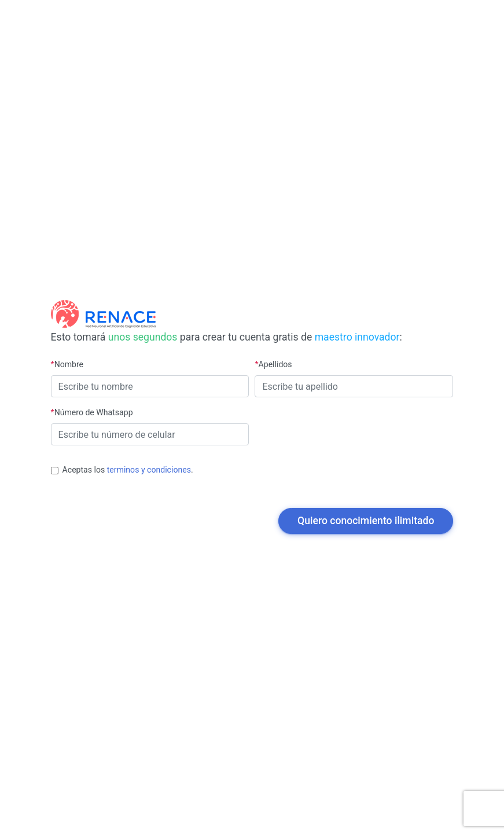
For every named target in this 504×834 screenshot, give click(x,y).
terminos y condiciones (149, 470)
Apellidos (273, 364)
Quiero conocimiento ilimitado (366, 521)
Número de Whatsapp (92, 412)
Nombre (67, 364)
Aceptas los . (128, 470)
